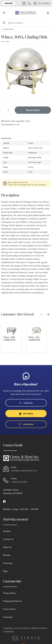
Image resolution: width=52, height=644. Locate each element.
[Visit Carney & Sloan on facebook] (4, 501)
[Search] (26, 23)
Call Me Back (42, 3)
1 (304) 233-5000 (19, 482)
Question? (9, 3)
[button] (48, 314)
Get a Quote (26, 414)
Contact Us (26, 403)
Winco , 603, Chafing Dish (34, 338)
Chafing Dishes (8, 29)
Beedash (10, 631)
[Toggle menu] (4, 13)
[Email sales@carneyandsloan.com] (24, 3)
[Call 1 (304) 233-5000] (30, 3)
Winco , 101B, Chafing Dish (9, 338)
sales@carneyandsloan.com (24, 471)
